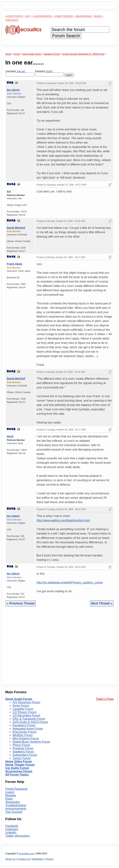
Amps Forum (21, 706)
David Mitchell (16, 228)
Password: (49, 73)
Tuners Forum (22, 758)
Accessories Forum (19, 771)
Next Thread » (102, 603)
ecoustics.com (27, 853)
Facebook (12, 826)
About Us (10, 859)
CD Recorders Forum (26, 715)
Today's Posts (105, 699)
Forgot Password (16, 789)
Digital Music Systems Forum (31, 742)
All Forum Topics (17, 775)
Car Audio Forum (17, 768)
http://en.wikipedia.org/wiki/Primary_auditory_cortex (70, 582)
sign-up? (21, 71)
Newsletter (37, 859)
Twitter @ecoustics (18, 836)
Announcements (16, 809)
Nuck (10, 436)
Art (9, 191)
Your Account (14, 812)
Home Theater (64, 16)
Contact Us (24, 859)
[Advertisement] (59, 648)
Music (98, 16)
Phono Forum (21, 745)
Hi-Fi (28, 16)
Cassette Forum (23, 709)
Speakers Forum (23, 752)
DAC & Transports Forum (29, 719)
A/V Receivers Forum (26, 702)
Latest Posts (14, 16)
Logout (10, 792)
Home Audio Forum (19, 699)
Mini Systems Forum (26, 738)
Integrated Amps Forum (28, 729)
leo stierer (13, 90)
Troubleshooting (16, 805)
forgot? (49, 71)
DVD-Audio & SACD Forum (30, 722)
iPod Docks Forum (25, 732)
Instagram (12, 829)
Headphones (84, 16)
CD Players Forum (25, 712)
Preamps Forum (23, 748)
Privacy (50, 859)
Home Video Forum (19, 761)
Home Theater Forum (20, 765)
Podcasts (12, 20)
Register (11, 795)
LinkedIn (11, 832)
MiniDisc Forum (23, 735)
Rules (9, 799)
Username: (20, 73)
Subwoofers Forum (25, 755)
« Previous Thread (21, 603)
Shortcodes (13, 802)
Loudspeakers (42, 16)
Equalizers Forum (24, 725)
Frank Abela (14, 264)
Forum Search (66, 36)
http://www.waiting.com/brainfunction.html (63, 520)
